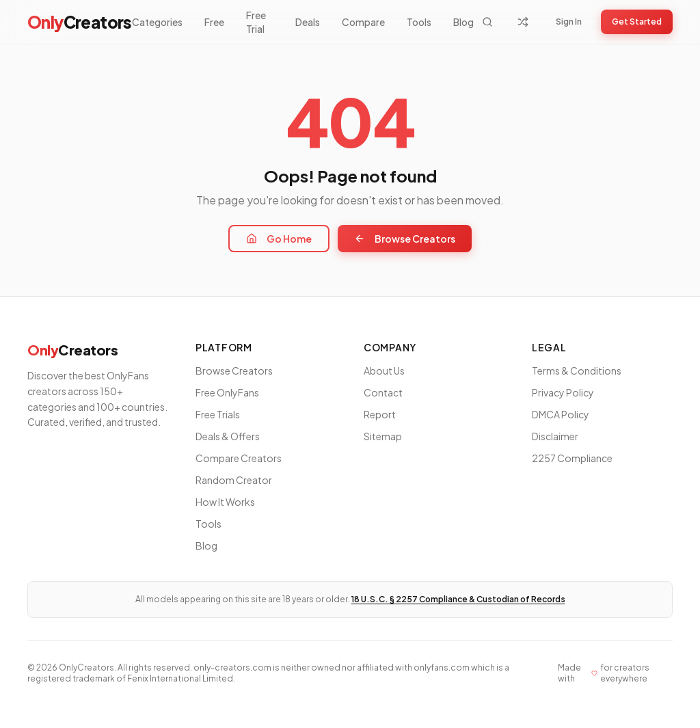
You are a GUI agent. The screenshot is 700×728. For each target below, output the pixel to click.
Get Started (637, 22)
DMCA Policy (561, 414)
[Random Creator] (523, 22)
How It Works (225, 502)
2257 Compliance (572, 458)
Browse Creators (405, 239)
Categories (157, 22)
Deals (308, 22)
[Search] (487, 22)
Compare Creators (239, 458)
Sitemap (383, 436)
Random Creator (234, 480)
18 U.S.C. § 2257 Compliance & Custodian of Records (458, 599)
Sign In (569, 22)
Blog (463, 22)
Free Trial (256, 22)
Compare (363, 22)
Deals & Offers (228, 436)
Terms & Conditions (577, 370)
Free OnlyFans (227, 392)
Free (214, 22)
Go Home (279, 239)
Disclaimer (555, 436)
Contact (383, 392)
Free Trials (218, 414)
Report (380, 414)
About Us (384, 370)
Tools (419, 22)
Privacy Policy (563, 392)
